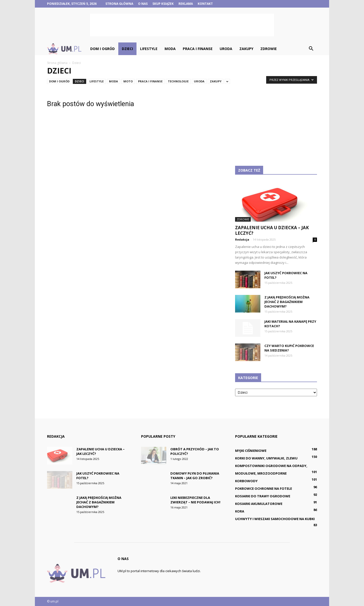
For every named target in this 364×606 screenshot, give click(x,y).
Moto (128, 81)
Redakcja (242, 239)
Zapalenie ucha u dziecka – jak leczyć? (272, 230)
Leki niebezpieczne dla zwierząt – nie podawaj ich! (195, 500)
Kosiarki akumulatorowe (259, 504)
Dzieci (127, 49)
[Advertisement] (182, 25)
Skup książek (163, 4)
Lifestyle (149, 49)
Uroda (226, 49)
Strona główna (119, 4)
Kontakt (205, 4)
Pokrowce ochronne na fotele (264, 488)
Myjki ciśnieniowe (251, 451)
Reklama (186, 4)
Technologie (178, 81)
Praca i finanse (198, 49)
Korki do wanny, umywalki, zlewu (266, 458)
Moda (170, 49)
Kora (240, 511)
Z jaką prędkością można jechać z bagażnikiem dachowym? (287, 302)
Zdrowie (269, 49)
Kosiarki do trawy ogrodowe (263, 496)
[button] (311, 49)
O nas (143, 4)
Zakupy (246, 49)
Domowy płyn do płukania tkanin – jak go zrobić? (195, 476)
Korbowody (246, 481)
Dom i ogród (103, 49)
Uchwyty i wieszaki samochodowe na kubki (275, 519)
